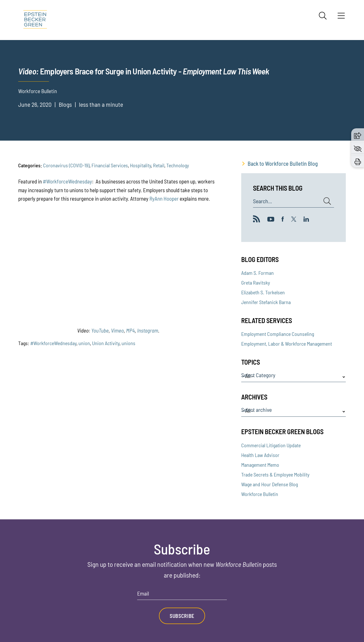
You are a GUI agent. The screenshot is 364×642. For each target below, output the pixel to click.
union (84, 343)
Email (143, 594)
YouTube (100, 330)
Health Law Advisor (260, 455)
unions (128, 343)
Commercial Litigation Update (271, 445)
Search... (262, 201)
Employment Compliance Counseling (278, 334)
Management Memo (260, 465)
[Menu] (341, 17)
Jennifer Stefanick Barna (266, 302)
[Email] (182, 595)
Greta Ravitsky (256, 283)
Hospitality (140, 165)
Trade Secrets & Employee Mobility (275, 474)
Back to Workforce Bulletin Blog (283, 163)
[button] (358, 135)
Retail (159, 165)
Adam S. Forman (257, 273)
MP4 (130, 330)
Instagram (148, 330)
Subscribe (182, 616)
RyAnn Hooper (164, 198)
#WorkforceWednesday (67, 181)
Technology (178, 165)
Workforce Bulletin (260, 494)
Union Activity (106, 343)
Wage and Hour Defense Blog (270, 484)
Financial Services (110, 165)
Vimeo (117, 330)
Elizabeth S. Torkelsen (263, 292)
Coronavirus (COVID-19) (66, 165)
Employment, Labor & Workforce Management (287, 344)
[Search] (323, 16)
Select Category (258, 375)
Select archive (256, 410)
